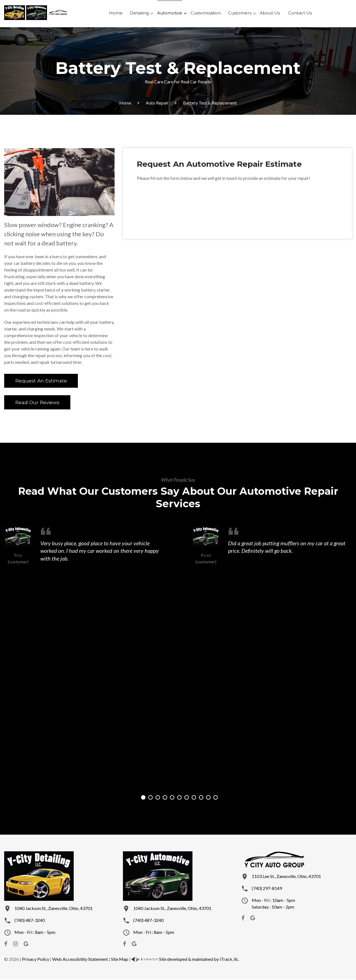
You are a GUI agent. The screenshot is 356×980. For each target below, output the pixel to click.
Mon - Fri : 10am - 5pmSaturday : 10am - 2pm (273, 904)
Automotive (172, 14)
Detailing (144, 14)
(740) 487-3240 (30, 921)
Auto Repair (157, 103)
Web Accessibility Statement (80, 960)
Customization (207, 14)
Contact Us (295, 14)
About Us (267, 14)
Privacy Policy (36, 960)
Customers (239, 14)
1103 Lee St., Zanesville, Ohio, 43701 (286, 877)
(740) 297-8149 (267, 889)
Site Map (120, 960)
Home (121, 14)
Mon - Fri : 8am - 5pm (35, 933)
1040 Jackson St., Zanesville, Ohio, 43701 (54, 909)
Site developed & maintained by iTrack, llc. (185, 960)
